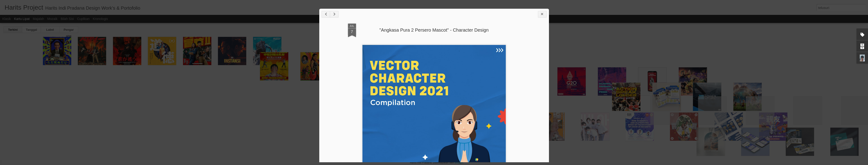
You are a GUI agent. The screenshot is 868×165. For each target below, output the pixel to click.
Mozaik (52, 19)
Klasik (7, 19)
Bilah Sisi (67, 19)
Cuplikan (83, 19)
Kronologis (100, 19)
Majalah (38, 19)
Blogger (459, 162)
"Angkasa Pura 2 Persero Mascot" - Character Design (434, 30)
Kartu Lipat (22, 19)
